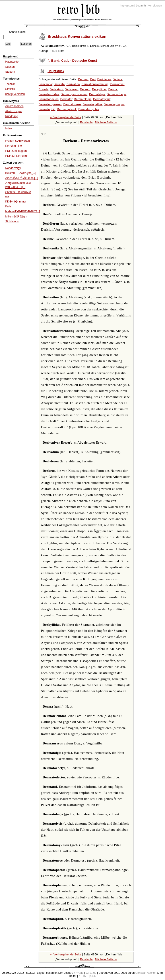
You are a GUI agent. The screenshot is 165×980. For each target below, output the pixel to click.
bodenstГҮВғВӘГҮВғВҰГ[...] (22, 211)
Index (9, 129)
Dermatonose (72, 104)
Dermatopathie (92, 104)
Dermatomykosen (50, 104)
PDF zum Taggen (16, 151)
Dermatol (66, 99)
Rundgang (12, 116)
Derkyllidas (99, 89)
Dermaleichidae (49, 94)
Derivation (73, 84)
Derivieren (72, 89)
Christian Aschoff (146, 973)
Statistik (10, 89)
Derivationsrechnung (95, 84)
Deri (93, 79)
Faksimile (86, 122)
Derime (117, 79)
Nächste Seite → (106, 122)
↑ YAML (79, 973)
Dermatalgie (97, 94)
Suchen (10, 67)
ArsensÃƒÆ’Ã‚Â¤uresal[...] (22, 178)
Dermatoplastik (67, 109)
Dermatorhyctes (89, 109)
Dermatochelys (117, 94)
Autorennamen (14, 106)
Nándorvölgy (13, 168)
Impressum (127, 6)
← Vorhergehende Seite (65, 117)
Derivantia (45, 84)
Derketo (85, 89)
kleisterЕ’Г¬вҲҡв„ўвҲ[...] (20, 173)
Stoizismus (12, 221)
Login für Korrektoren (149, 6)
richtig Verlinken (15, 94)
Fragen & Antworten (17, 141)
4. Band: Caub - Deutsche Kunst (72, 61)
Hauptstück (56, 71)
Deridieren (104, 79)
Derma (113, 89)
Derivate (59, 84)
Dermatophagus (114, 104)
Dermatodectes (48, 99)
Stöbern (10, 72)
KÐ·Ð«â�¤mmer (16, 202)
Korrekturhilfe (13, 146)
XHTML (83, 976)
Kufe (8, 207)
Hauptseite (12, 62)
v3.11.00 (91, 973)
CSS (93, 976)
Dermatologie (83, 99)
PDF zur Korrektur (16, 156)
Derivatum (56, 89)
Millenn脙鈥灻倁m (16, 217)
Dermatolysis (102, 99)
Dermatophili (47, 109)
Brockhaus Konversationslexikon (77, 37)
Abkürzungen (13, 111)
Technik (10, 84)
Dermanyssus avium (74, 94)
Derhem (83, 79)
